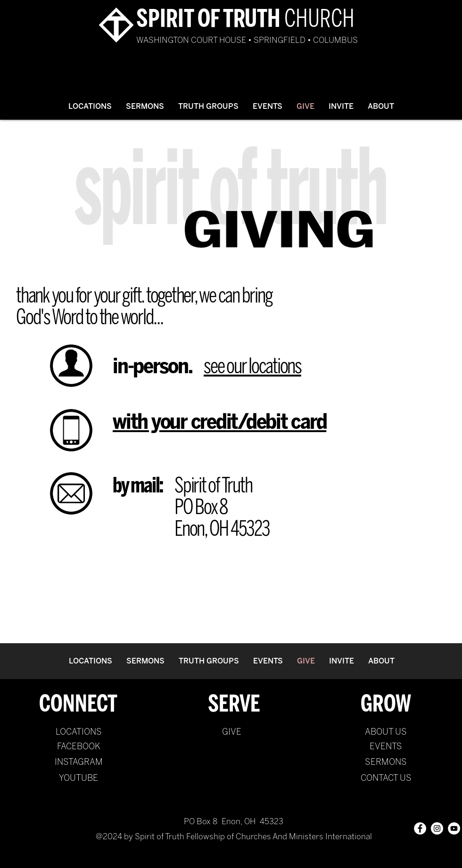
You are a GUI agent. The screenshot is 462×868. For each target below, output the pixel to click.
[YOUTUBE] (78, 778)
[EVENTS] (386, 747)
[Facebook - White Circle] (420, 828)
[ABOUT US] (386, 732)
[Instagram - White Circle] (437, 828)
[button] (145, 106)
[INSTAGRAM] (78, 762)
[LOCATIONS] (78, 732)
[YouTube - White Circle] (454, 828)
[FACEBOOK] (78, 747)
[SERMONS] (386, 762)
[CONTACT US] (386, 778)
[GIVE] (232, 732)
